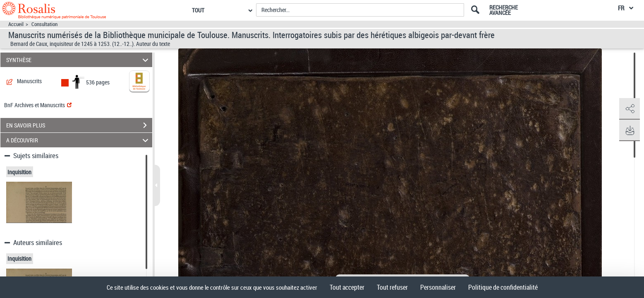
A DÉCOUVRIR (79, 140)
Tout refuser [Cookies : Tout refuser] (392, 287)
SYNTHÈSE (79, 60)
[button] (630, 109)
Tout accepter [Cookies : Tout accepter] (347, 287)
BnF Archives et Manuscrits (38, 105)
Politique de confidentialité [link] (503, 287)
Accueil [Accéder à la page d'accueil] (16, 24)
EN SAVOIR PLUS (79, 125)
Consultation (44, 24)
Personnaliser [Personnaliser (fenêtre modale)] (438, 287)
